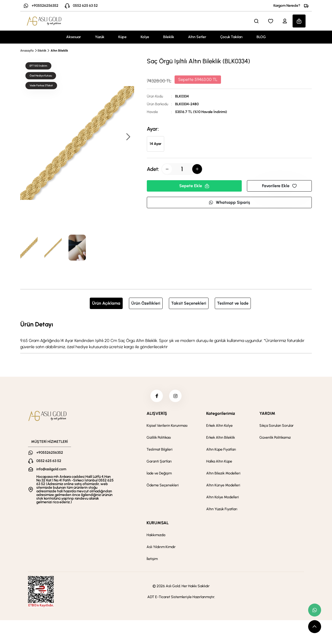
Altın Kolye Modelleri (223, 498)
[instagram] (176, 396)
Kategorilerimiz (221, 414)
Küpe (122, 37)
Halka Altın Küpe (219, 462)
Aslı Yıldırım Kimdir (161, 547)
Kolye (145, 37)
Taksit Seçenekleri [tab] (189, 303)
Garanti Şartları (159, 462)
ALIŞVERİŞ (157, 414)
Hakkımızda (156, 535)
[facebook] (156, 396)
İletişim (152, 559)
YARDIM (267, 414)
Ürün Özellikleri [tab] (146, 303)
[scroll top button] (315, 627)
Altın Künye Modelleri (223, 486)
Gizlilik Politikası (159, 438)
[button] (128, 137)
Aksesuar (74, 37)
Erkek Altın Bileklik (221, 438)
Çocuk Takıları (231, 37)
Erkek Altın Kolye (219, 426)
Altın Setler (197, 37)
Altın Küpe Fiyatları (221, 450)
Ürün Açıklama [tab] (106, 303)
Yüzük (100, 37)
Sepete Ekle (194, 186)
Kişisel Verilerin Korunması (167, 426)
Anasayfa (27, 51)
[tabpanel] (166, 335)
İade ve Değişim (159, 474)
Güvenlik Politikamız (275, 438)
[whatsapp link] (315, 610)
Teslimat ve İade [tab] (233, 303)
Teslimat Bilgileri (160, 450)
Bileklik (169, 37)
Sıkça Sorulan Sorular (276, 426)
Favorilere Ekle (279, 186)
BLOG (261, 37)
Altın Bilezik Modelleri (223, 474)
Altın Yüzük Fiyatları (222, 510)
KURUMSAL (158, 523)
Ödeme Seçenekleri (163, 486)
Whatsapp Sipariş (229, 202)
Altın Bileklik (59, 51)
